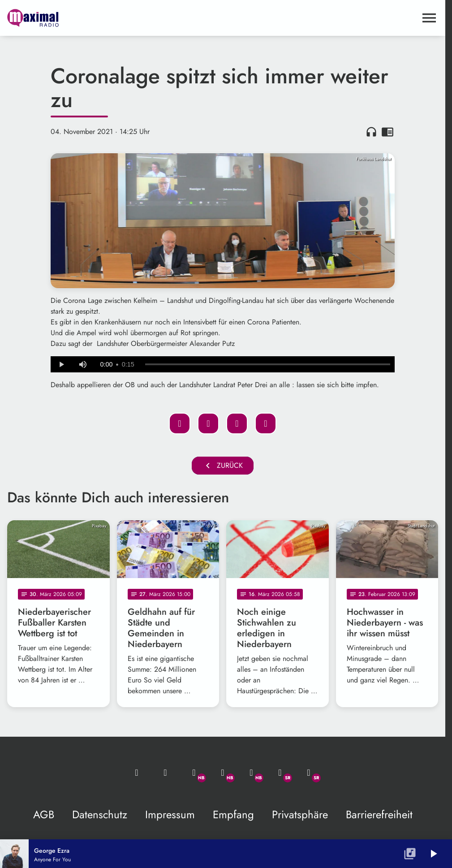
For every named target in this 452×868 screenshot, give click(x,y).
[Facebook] (223, 773)
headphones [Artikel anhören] (371, 132)
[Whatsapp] (194, 773)
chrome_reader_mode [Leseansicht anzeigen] (387, 132)
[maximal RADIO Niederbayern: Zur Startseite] (115, 18)
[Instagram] (251, 773)
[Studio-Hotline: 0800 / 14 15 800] (165, 773)
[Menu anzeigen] (429, 18)
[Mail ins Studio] (137, 773)
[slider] (268, 364)
